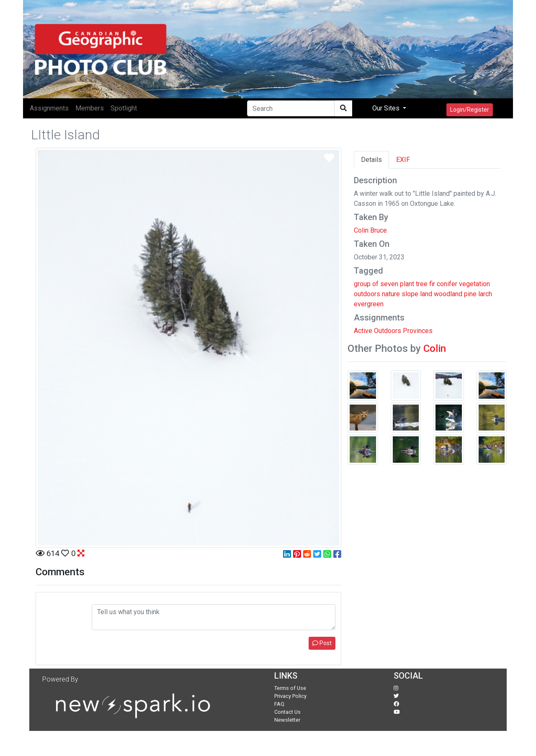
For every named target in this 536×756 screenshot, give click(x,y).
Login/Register (470, 110)
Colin (435, 349)
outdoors (367, 294)
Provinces (418, 331)
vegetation (474, 284)
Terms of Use (290, 688)
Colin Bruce (370, 230)
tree (422, 284)
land (426, 294)
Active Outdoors (378, 331)
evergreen (369, 304)
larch (485, 294)
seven (389, 284)
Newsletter (287, 720)
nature (391, 294)
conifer (447, 284)
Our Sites (387, 108)
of (375, 284)
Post (322, 643)
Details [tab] (371, 160)
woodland (448, 294)
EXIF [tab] (403, 160)
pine (470, 294)
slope (410, 294)
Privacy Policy (290, 696)
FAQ (279, 704)
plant (407, 284)
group (362, 284)
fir (432, 284)
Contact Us (287, 712)
